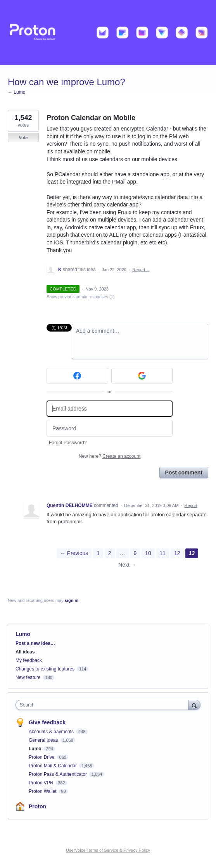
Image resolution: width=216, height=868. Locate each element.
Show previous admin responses (80, 297)
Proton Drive (42, 757)
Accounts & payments (52, 732)
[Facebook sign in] (77, 376)
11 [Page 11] (163, 553)
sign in (72, 600)
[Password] (110, 428)
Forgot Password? (68, 443)
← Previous (74, 553)
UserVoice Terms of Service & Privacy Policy (108, 850)
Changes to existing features (45, 669)
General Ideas (44, 740)
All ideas (25, 652)
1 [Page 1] (98, 553)
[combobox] (104, 705)
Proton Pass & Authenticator (58, 774)
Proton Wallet (43, 791)
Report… (141, 270)
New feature (28, 677)
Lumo (23, 634)
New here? (110, 456)
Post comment (184, 473)
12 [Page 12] (177, 553)
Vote (23, 138)
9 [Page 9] (135, 553)
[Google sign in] (142, 376)
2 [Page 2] (110, 553)
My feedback (29, 660)
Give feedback (47, 722)
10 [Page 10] (148, 553)
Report (191, 505)
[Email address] (110, 409)
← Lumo (16, 92)
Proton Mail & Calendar (53, 766)
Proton (37, 806)
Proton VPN (42, 783)
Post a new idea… (35, 643)
